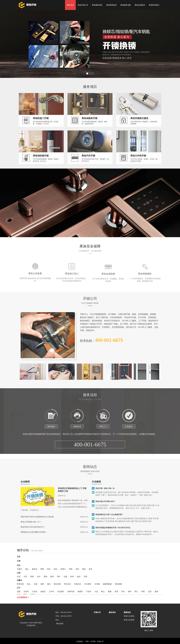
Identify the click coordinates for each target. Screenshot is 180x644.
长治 (39, 577)
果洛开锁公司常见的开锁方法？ (33, 532)
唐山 (27, 569)
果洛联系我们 (154, 5)
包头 (29, 584)
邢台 (49, 569)
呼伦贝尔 (67, 584)
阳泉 (32, 577)
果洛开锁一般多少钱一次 (105, 493)
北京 (19, 557)
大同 (25, 577)
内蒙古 (19, 580)
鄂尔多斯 (57, 584)
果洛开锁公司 (83, 5)
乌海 (35, 584)
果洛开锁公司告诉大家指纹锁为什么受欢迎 (37, 521)
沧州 (77, 569)
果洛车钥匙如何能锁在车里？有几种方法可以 (113, 532)
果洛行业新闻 (129, 616)
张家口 (63, 569)
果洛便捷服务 (145, 288)
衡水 (91, 569)
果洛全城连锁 (108, 288)
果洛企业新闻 (129, 620)
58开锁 (93, 641)
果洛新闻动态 (111, 5)
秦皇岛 (35, 569)
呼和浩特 (20, 584)
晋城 (45, 577)
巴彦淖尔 (78, 584)
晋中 (59, 577)
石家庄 (19, 569)
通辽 (49, 584)
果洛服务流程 (126, 5)
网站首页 (70, 5)
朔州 (52, 577)
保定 (55, 569)
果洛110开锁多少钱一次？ (31, 526)
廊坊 (84, 569)
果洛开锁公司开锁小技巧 (105, 506)
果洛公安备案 (35, 287)
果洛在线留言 (140, 5)
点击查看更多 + (23, 597)
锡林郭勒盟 (107, 584)
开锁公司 (97, 612)
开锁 (87, 641)
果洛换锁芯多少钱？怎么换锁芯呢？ (109, 519)
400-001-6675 (90, 459)
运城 (65, 577)
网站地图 (60, 624)
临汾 (79, 577)
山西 (19, 573)
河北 (19, 565)
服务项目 (112, 612)
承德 (71, 569)
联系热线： (101, 345)
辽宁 (19, 588)
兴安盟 (97, 584)
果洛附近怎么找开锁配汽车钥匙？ (34, 537)
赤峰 (42, 584)
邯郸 (42, 569)
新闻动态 (127, 612)
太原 (19, 577)
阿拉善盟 (118, 584)
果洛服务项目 (97, 5)
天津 (19, 561)
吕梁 (85, 577)
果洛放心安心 (72, 288)
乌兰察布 (88, 584)
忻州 (72, 577)
